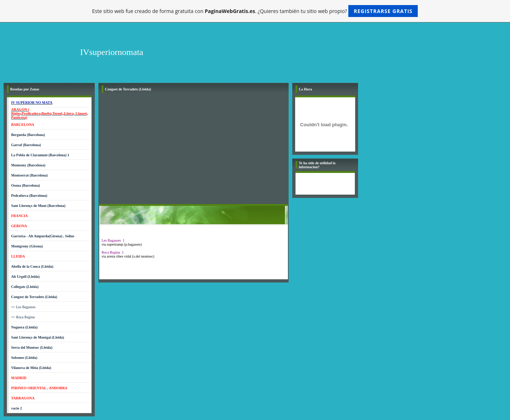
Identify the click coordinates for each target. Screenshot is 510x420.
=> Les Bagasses (23, 307)
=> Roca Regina (23, 317)
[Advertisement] (194, 150)
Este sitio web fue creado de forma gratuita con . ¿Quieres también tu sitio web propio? (255, 11)
